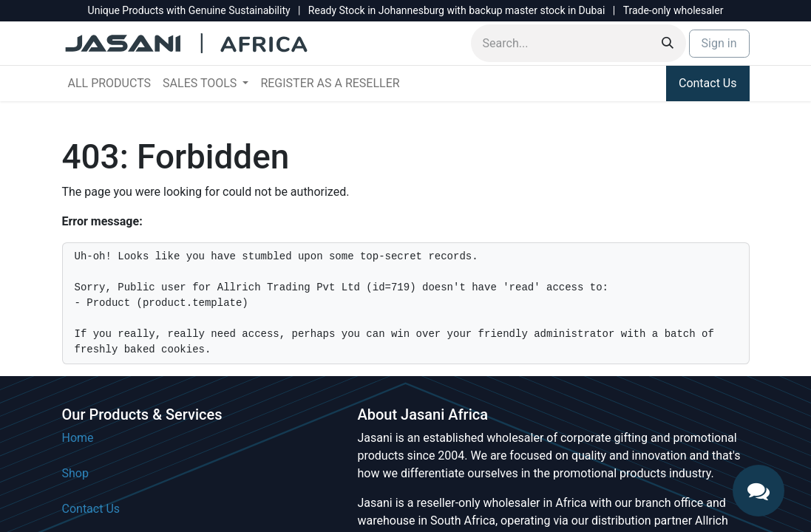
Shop (75, 473)
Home (78, 438)
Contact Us (708, 83)
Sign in (719, 43)
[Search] (668, 43)
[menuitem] (110, 83)
